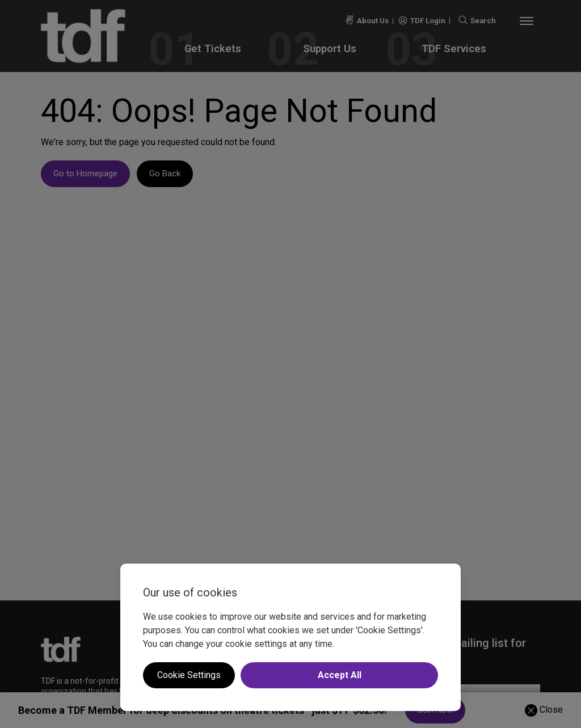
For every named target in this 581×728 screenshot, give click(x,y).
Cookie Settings (189, 675)
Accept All (340, 675)
